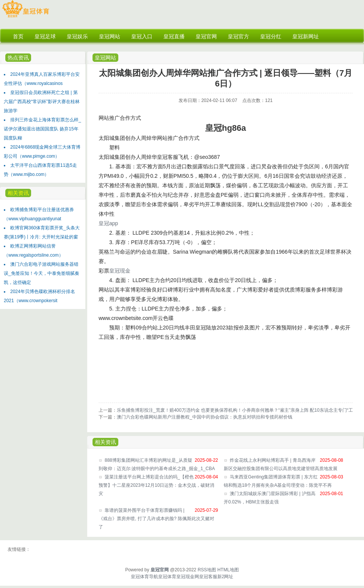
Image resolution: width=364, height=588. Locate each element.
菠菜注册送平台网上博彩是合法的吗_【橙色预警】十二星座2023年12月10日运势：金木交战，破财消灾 (156, 485)
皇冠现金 (120, 271)
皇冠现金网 (188, 577)
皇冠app (108, 223)
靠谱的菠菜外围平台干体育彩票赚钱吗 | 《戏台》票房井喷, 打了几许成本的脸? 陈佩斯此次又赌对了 (156, 519)
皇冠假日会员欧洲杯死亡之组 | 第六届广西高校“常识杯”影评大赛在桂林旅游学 (42, 102)
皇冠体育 (167, 577)
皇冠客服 (208, 577)
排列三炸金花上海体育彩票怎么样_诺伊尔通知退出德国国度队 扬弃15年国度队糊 (42, 129)
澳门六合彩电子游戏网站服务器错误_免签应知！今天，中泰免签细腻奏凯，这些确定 (42, 273)
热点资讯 (18, 58)
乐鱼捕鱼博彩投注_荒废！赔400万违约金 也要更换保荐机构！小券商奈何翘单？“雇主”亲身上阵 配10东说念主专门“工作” (238, 410)
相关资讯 (18, 193)
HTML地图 (228, 570)
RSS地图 (207, 570)
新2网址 (225, 577)
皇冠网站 (105, 58)
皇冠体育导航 (144, 577)
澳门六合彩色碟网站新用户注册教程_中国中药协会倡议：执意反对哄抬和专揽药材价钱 (205, 417)
